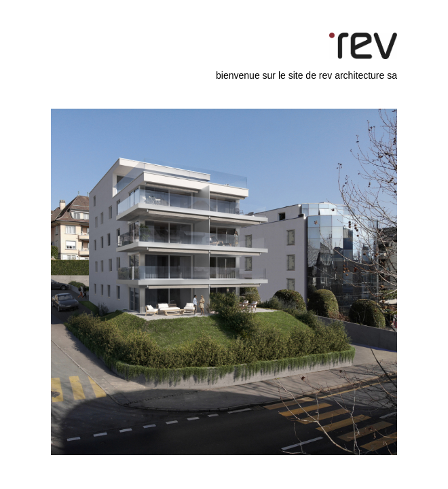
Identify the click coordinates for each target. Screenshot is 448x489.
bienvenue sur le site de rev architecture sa (306, 75)
